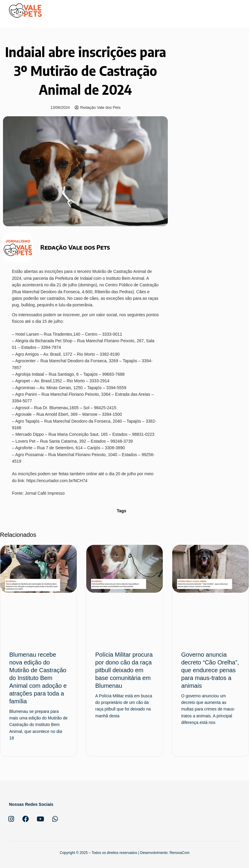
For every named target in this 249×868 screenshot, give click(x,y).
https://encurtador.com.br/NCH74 (57, 481)
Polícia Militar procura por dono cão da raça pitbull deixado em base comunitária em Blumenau (124, 670)
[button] (235, 10)
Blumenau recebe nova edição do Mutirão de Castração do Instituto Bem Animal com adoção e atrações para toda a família (38, 678)
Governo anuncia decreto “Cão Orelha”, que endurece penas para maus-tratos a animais (210, 670)
